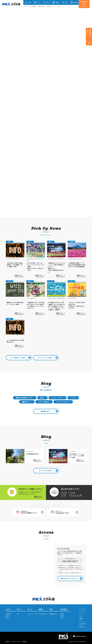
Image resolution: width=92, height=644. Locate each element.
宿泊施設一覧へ (45, 411)
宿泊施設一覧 (9, 614)
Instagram (49, 6)
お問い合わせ (41, 6)
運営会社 (8, 641)
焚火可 (42, 398)
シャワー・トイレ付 (57, 398)
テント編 (63, 495)
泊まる (8, 609)
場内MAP (62, 616)
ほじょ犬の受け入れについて (82, 624)
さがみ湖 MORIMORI (43, 614)
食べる (30, 609)
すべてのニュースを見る (45, 358)
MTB (18, 614)
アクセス (25, 6)
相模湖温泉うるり (53, 614)
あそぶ (19, 609)
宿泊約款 (24, 641)
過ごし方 (62, 618)
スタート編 (64, 492)
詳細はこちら (37, 496)
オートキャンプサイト (63, 402)
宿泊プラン (8, 616)
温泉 (51, 609)
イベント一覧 (82, 609)
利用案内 (62, 614)
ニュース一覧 (82, 611)
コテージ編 (72, 492)
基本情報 (63, 609)
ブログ (80, 621)
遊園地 (41, 609)
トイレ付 (73, 398)
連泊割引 (8, 618)
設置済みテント (26, 402)
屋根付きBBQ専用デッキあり (24, 398)
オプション (81, 614)
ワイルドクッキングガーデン (32, 614)
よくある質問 (33, 6)
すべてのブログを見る (45, 471)
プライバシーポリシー (16, 641)
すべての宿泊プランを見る (18, 358)
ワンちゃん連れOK (43, 402)
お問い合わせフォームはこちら (69, 578)
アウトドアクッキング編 (75, 495)
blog (58, 6)
